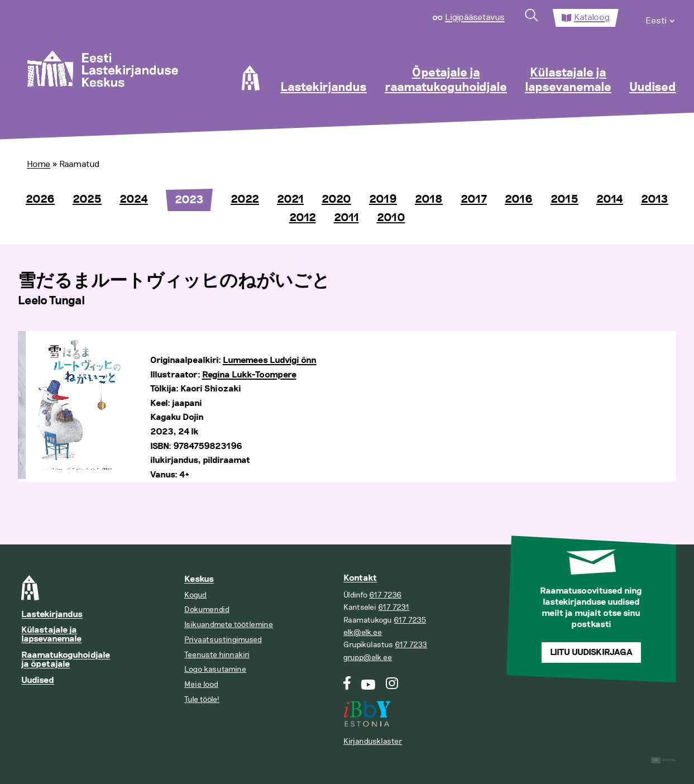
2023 (189, 200)
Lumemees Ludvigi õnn (270, 360)
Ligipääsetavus (475, 17)
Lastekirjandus (324, 88)
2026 (40, 199)
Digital (664, 760)
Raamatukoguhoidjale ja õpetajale (66, 660)
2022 (245, 199)
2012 (303, 218)
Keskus (199, 579)
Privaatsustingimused (223, 640)
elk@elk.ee (363, 632)
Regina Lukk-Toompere (249, 375)
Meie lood (201, 684)
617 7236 (385, 595)
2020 (336, 199)
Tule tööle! (202, 699)
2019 (383, 199)
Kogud (195, 595)
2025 (87, 199)
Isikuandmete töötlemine (229, 625)
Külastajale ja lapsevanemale (568, 80)
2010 (391, 218)
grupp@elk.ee (368, 658)
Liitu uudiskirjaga (591, 652)
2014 (610, 199)
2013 (655, 199)
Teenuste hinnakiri (217, 655)
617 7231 (394, 607)
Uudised (653, 88)
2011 (346, 218)
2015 (564, 199)
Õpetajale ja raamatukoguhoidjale (446, 80)
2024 (134, 199)
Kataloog (592, 17)
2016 (519, 199)
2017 (474, 199)
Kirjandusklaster (373, 741)
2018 (429, 199)
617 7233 (411, 645)
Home (39, 164)
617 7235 (410, 620)
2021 (290, 199)
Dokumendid (207, 609)
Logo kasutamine (215, 669)
